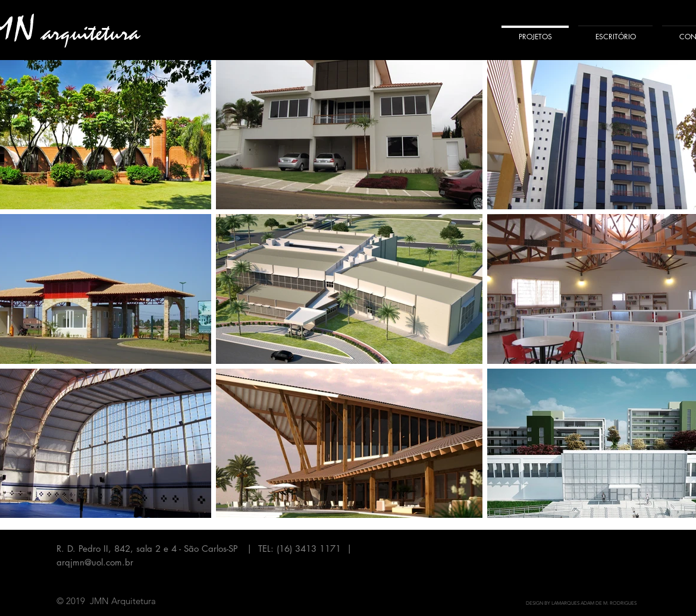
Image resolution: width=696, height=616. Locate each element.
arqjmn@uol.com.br (95, 562)
